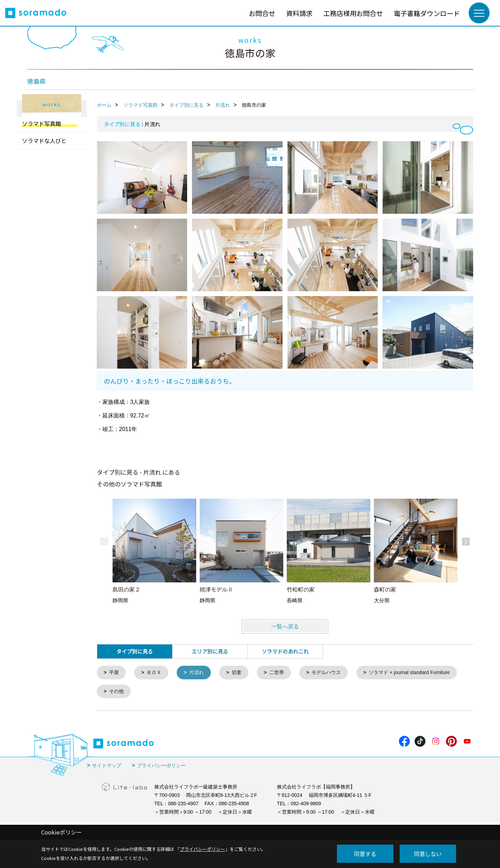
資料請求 (299, 13)
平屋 (115, 673)
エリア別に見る (210, 651)
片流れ (200, 673)
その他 (232, 692)
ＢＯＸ (156, 673)
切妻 (241, 673)
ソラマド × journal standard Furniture (153, 692)
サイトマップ (107, 767)
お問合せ (262, 13)
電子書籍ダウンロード (427, 13)
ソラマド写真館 (41, 123)
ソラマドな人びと (44, 141)
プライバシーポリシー (161, 767)
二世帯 (282, 673)
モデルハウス (334, 673)
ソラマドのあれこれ (285, 651)
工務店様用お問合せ (353, 13)
